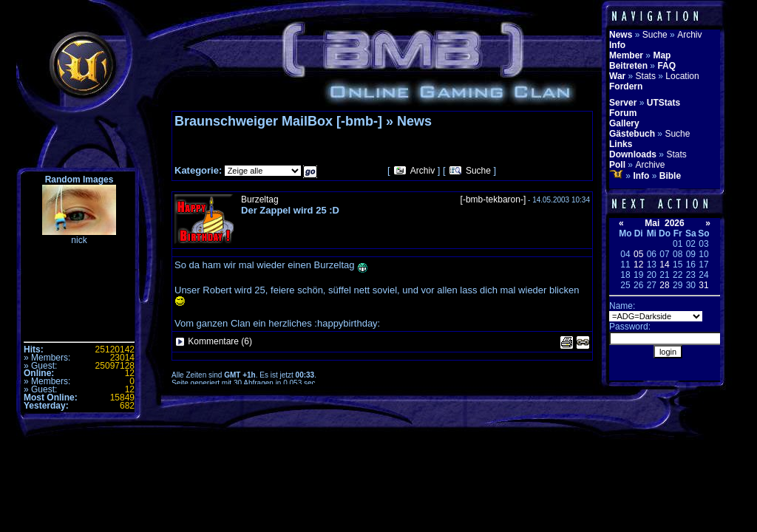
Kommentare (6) (220, 341)
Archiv (422, 171)
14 (664, 265)
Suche (478, 171)
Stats (646, 76)
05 (638, 254)
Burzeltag (260, 199)
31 (703, 285)
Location (682, 76)
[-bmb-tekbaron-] (493, 199)
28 (664, 285)
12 (638, 265)
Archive (650, 165)
